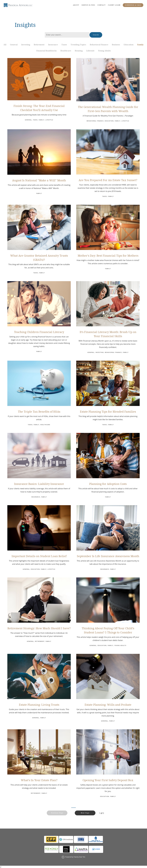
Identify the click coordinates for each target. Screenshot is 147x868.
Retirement (39, 45)
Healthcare (66, 51)
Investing (26, 45)
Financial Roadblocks (47, 51)
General (14, 45)
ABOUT (76, 5)
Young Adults (104, 51)
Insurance (53, 45)
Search (96, 35)
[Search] (67, 35)
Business (116, 45)
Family (140, 45)
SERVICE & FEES (88, 5)
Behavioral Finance (99, 45)
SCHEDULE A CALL (133, 5)
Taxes (64, 45)
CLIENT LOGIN (114, 5)
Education (129, 45)
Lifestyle (90, 51)
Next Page (90, 813)
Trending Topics (78, 45)
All (5, 45)
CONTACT (101, 5)
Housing (79, 51)
